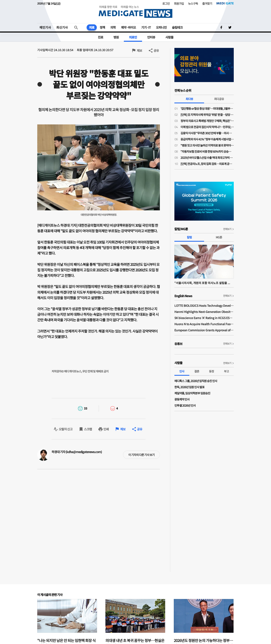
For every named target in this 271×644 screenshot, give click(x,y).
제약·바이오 (128, 27)
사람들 (169, 37)
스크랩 (88, 429)
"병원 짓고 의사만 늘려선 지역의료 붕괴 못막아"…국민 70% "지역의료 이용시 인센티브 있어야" (207, 145)
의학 (113, 27)
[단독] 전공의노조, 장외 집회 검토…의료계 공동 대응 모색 (207, 164)
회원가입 (179, 3)
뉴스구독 (193, 3)
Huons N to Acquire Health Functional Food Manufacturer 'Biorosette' (204, 324)
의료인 (133, 37)
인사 (182, 371)
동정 (211, 371)
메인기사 (45, 27)
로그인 (166, 3)
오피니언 (161, 27)
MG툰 (219, 237)
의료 (92, 27)
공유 (156, 50)
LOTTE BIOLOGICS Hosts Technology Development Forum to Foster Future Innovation (204, 306)
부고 (226, 371)
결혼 (197, 371)
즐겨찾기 (207, 3)
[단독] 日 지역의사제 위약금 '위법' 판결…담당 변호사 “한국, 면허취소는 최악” (207, 115)
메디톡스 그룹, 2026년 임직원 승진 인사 (196, 381)
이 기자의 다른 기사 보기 (141, 455)
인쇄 (106, 429)
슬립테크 (177, 27)
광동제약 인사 (182, 399)
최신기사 (62, 27)
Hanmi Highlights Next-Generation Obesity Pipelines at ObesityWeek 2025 (204, 312)
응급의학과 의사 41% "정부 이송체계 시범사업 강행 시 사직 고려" (207, 139)
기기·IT (146, 27)
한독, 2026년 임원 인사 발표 (189, 387)
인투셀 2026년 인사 (185, 405)
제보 (139, 50)
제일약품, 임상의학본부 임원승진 (192, 393)
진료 (100, 37)
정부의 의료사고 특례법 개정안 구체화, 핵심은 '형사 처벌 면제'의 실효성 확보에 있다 (207, 121)
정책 (102, 27)
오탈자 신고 (66, 429)
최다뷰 (189, 99)
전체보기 (227, 229)
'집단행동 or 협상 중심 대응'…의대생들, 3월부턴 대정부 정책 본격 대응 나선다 (207, 108)
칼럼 (189, 237)
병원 (116, 37)
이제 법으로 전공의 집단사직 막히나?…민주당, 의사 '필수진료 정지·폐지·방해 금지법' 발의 (207, 127)
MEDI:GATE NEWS (135, 12)
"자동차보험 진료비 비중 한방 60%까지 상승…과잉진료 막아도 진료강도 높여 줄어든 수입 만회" (207, 151)
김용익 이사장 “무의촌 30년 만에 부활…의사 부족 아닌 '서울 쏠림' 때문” (207, 133)
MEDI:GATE (225, 3)
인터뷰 (151, 37)
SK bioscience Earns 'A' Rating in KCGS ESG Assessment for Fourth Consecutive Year (204, 318)
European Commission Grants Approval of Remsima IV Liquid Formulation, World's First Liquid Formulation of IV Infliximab (204, 330)
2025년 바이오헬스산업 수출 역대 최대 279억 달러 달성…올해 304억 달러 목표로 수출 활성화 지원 (207, 158)
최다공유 (219, 99)
